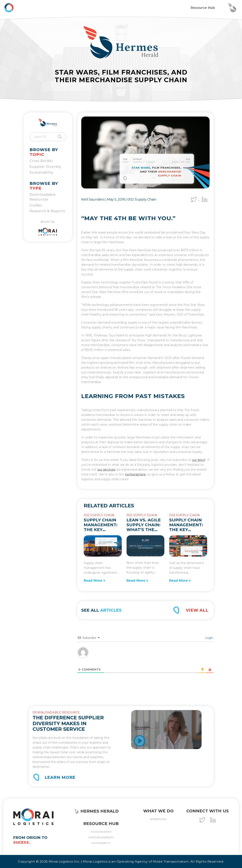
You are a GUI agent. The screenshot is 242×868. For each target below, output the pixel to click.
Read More (94, 581)
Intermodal (159, 819)
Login (209, 638)
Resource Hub (203, 8)
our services (106, 470)
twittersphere (135, 474)
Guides (36, 205)
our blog (198, 460)
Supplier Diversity (45, 167)
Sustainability (42, 172)
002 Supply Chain (142, 199)
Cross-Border (41, 161)
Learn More (60, 777)
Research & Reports (47, 211)
